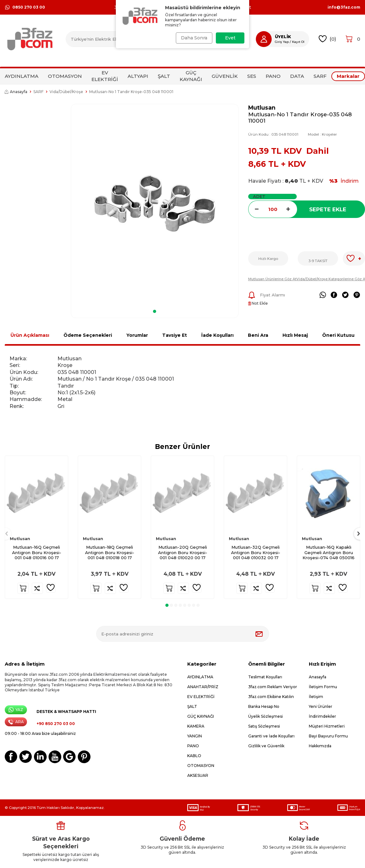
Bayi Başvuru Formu (328, 736)
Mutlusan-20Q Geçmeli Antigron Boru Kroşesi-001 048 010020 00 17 (183, 553)
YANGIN (195, 736)
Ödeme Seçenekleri (88, 335)
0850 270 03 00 (25, 7)
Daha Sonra (193, 38)
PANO (273, 76)
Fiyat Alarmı (267, 295)
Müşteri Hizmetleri (327, 726)
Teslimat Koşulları (265, 677)
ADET (259, 196)
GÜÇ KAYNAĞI (191, 76)
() (327, 39)
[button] (155, 311)
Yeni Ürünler (321, 706)
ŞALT (164, 76)
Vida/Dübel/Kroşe (66, 92)
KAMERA (196, 726)
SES (252, 76)
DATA (297, 76)
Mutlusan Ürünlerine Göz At (272, 279)
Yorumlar (137, 335)
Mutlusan (262, 108)
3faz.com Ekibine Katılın (271, 697)
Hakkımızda (320, 746)
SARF (320, 76)
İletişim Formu (323, 687)
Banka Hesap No (264, 706)
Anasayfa (16, 92)
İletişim (316, 697)
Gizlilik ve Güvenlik (266, 746)
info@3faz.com (344, 7)
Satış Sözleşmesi (264, 726)
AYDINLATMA (22, 76)
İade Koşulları (217, 335)
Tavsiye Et (175, 335)
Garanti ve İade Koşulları (271, 736)
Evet (230, 38)
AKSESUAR (198, 775)
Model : (322, 134)
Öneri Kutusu (338, 335)
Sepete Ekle (328, 209)
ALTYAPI (138, 76)
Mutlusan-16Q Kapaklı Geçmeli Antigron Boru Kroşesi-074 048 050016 (328, 553)
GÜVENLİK (225, 76)
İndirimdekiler (322, 716)
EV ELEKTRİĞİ (105, 76)
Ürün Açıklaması (30, 335)
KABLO (194, 756)
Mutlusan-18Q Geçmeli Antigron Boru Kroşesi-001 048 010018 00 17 (110, 553)
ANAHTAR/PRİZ (203, 687)
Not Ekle (258, 303)
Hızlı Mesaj (295, 335)
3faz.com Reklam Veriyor (273, 687)
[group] (155, 205)
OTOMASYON (65, 76)
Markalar (348, 76)
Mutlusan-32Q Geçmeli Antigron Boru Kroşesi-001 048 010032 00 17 (256, 553)
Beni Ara (258, 335)
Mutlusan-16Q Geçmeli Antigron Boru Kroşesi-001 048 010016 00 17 (37, 553)
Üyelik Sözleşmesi (265, 716)
